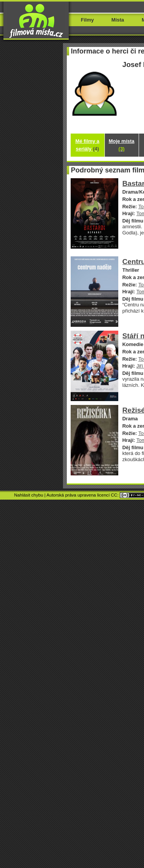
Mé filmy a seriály (87, 145)
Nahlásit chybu (29, 495)
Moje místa (122, 145)
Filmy (88, 20)
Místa (118, 20)
